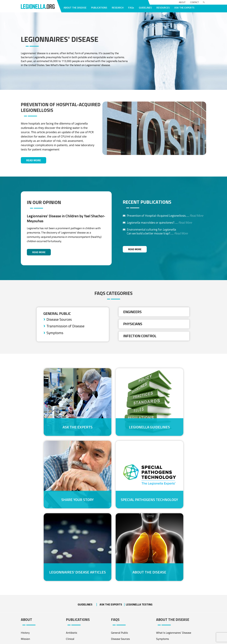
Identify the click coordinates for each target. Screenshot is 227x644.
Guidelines (85, 513)
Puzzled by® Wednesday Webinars (41, 615)
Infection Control (140, 338)
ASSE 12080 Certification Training (41, 599)
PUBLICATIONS (99, 8)
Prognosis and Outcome (170, 573)
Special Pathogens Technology (52, 482)
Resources (162, 610)
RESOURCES (163, 8)
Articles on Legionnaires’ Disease (175, 603)
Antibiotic (72, 542)
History (25, 542)
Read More (34, 161)
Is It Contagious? (166, 560)
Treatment (162, 566)
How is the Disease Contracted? (175, 585)
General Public (57, 315)
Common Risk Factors (169, 579)
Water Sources (165, 597)
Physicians (133, 326)
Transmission (74, 560)
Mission (25, 548)
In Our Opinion (164, 616)
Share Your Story (175, 420)
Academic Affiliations (123, 620)
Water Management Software (39, 593)
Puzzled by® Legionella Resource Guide (40, 607)
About (182, 2)
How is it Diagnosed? (168, 554)
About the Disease (175, 482)
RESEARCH (118, 8)
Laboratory (73, 573)
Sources (70, 554)
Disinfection (73, 585)
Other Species (74, 579)
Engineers (133, 314)
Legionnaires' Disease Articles (113, 482)
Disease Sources (59, 321)
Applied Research (121, 607)
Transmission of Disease (65, 328)
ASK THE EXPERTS (184, 8)
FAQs (131, 8)
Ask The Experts (52, 420)
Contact (194, 2)
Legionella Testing (139, 513)
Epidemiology (74, 566)
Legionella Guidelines (113, 420)
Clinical (70, 548)
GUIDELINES (145, 8)
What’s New (163, 622)
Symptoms (55, 335)
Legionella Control (122, 614)
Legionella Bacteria (167, 591)
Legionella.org (47, 641)
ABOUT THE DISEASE (75, 8)
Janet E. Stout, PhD (32, 554)
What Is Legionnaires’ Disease (174, 542)
